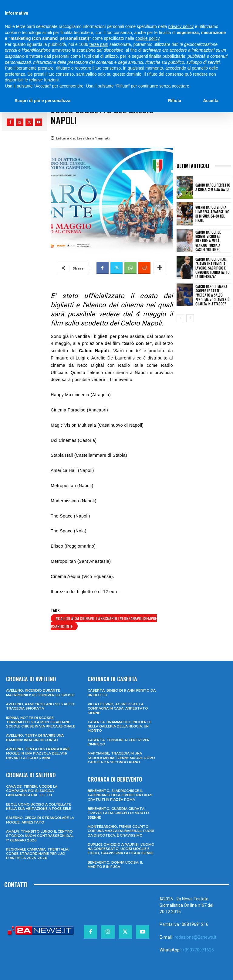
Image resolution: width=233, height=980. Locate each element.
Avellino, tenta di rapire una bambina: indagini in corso (35, 738)
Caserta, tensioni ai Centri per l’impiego (119, 742)
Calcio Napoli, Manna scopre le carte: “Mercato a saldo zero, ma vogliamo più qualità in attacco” (212, 295)
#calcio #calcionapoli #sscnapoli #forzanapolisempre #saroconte (104, 622)
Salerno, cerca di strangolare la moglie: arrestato (40, 820)
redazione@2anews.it (195, 937)
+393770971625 (198, 950)
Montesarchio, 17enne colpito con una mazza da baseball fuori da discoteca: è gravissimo (121, 831)
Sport (27, 78)
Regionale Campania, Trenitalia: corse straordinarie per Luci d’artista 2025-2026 (38, 854)
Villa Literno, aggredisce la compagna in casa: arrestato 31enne (118, 708)
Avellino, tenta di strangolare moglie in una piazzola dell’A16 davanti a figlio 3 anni (38, 753)
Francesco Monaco (30, 106)
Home (9, 78)
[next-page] (190, 318)
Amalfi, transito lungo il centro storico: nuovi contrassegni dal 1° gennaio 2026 (40, 836)
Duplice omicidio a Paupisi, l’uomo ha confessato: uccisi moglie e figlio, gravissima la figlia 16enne (121, 849)
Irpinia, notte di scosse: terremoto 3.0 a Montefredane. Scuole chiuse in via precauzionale (41, 722)
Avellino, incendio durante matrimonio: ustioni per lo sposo (40, 693)
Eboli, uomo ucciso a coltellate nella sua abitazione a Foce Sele (39, 806)
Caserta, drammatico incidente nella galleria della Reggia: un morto (120, 726)
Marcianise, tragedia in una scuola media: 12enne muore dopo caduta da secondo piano (121, 758)
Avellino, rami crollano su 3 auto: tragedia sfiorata (41, 706)
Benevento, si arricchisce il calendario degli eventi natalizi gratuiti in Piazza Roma (120, 795)
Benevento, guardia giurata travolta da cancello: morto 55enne (118, 813)
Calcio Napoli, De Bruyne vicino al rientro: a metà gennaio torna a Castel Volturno (208, 241)
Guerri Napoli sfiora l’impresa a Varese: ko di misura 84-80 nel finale (212, 214)
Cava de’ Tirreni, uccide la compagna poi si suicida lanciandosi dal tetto (32, 791)
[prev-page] (180, 318)
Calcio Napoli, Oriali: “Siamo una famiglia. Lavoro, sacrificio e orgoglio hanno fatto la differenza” (213, 268)
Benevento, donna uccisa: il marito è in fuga (115, 865)
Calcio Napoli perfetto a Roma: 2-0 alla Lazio (213, 187)
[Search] (194, 6)
